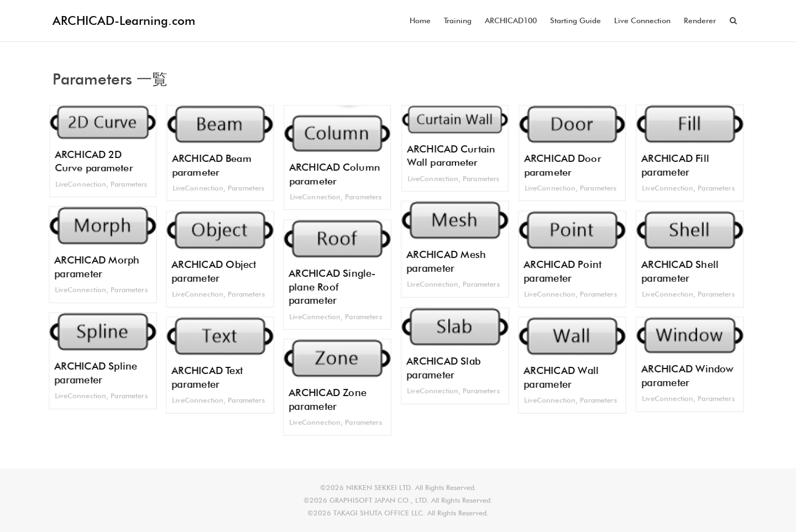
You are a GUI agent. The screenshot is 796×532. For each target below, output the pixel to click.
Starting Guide (575, 20)
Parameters (130, 185)
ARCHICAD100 (511, 20)
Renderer (700, 20)
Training (458, 20)
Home (420, 20)
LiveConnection (80, 185)
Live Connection (642, 20)
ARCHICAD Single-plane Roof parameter (332, 287)
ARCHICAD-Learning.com (124, 20)
